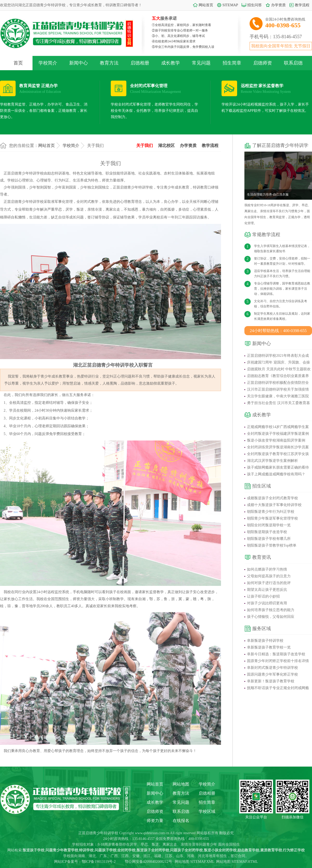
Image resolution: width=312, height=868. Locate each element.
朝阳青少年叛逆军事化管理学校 (272, 518)
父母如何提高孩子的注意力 (269, 576)
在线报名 (181, 821)
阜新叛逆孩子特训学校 (265, 641)
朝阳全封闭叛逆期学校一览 (269, 525)
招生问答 (255, 5)
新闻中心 (79, 63)
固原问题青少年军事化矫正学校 (272, 674)
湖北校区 (166, 145)
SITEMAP (230, 5)
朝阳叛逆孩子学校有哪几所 (269, 539)
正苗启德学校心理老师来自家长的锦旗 (274, 195)
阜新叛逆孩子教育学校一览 (269, 647)
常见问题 (201, 63)
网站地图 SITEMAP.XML (194, 862)
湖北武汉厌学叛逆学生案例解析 (272, 461)
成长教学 (171, 63)
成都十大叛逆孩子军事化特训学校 (274, 505)
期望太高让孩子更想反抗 (267, 590)
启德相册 (140, 63)
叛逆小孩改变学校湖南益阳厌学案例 (276, 440)
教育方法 (109, 63)
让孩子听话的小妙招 (263, 596)
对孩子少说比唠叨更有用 (267, 603)
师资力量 (155, 821)
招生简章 (232, 63)
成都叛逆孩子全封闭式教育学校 (272, 498)
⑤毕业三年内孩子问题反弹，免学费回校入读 (183, 47)
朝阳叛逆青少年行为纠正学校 (271, 512)
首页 (18, 63)
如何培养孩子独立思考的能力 (271, 610)
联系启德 (293, 63)
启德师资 (263, 63)
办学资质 (278, 5)
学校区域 (207, 811)
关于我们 (145, 145)
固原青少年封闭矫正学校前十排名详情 (278, 661)
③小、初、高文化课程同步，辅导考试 (178, 36)
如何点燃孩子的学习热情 (267, 569)
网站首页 (206, 5)
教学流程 (302, 5)
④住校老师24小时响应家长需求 (174, 41)
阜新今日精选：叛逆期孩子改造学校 (276, 654)
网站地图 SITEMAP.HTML (237, 862)
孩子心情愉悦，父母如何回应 (271, 617)
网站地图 (181, 784)
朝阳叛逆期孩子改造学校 (267, 532)
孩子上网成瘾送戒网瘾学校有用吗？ (276, 474)
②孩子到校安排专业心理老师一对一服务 (180, 30)
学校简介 (48, 63)
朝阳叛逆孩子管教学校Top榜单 (272, 545)
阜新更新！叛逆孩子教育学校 (271, 681)
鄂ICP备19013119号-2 (99, 862)
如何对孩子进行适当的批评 (269, 583)
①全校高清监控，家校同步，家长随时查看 (181, 25)
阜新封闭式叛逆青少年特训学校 (272, 668)
